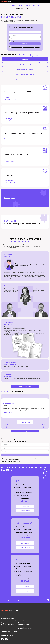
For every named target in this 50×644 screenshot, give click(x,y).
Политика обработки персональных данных (14, 620)
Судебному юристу (25, 64)
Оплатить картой (25, 511)
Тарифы (34, 6)
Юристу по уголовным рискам (25, 80)
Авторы (28, 6)
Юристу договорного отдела (25, 75)
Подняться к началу (5, 600)
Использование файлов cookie (25, 628)
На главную (21, 6)
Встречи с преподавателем (8, 626)
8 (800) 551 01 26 (7, 636)
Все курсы (13, 6)
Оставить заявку (25, 43)
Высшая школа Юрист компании (9, 624)
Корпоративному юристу (25, 70)
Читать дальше (8, 413)
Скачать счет (25, 506)
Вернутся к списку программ (25, 386)
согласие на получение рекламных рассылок (26, 48)
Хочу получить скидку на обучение (19, 41)
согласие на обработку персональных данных (28, 458)
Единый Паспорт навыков (24, 624)
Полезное (21, 623)
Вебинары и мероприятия (7, 627)
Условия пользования (8, 618)
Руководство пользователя (24, 626)
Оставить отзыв (25, 422)
